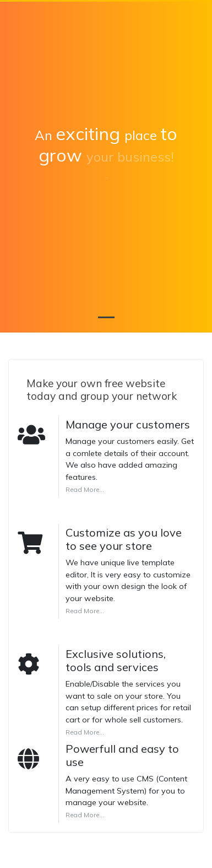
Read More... (85, 489)
